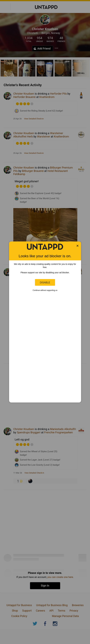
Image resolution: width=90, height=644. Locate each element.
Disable (45, 282)
